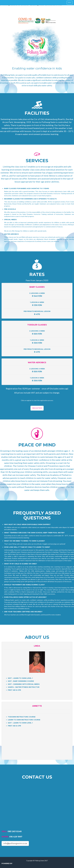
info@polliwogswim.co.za (15, 843)
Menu (70, 3)
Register (37, 408)
